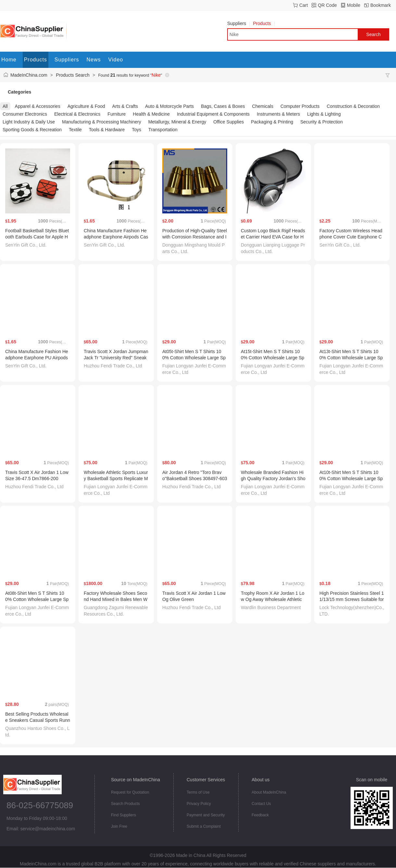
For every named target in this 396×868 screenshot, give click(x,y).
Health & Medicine (151, 114)
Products (264, 23)
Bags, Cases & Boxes (223, 106)
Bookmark (381, 5)
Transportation (163, 130)
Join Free (119, 826)
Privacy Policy (199, 804)
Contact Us (261, 804)
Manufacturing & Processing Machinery (102, 122)
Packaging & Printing (272, 122)
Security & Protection (322, 122)
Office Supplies (229, 122)
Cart (303, 5)
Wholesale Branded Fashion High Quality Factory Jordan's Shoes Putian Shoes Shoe (273, 479)
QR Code (327, 5)
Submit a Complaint (204, 826)
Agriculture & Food (86, 106)
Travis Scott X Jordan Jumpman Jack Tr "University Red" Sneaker (116, 358)
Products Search (73, 75)
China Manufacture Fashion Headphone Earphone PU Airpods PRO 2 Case (37, 358)
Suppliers (238, 23)
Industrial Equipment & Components (213, 114)
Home (9, 60)
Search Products (125, 804)
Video (116, 60)
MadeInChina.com (29, 75)
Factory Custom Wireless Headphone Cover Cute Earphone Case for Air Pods (351, 237)
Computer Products (300, 106)
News (94, 60)
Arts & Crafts (125, 106)
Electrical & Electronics (77, 114)
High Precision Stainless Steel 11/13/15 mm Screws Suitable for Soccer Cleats (352, 599)
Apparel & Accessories (38, 106)
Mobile (354, 5)
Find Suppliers (124, 815)
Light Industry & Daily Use (29, 122)
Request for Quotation (130, 792)
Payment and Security (206, 815)
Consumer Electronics (25, 114)
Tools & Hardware (107, 130)
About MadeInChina (269, 792)
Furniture (117, 114)
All (5, 106)
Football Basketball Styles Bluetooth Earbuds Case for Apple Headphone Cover (37, 237)
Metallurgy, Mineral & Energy (177, 122)
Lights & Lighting (324, 114)
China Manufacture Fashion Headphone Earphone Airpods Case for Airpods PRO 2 (116, 237)
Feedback (260, 815)
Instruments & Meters (278, 114)
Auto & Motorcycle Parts (169, 106)
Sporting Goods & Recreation (32, 130)
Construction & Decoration (353, 106)
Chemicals (263, 106)
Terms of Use (198, 792)
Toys (136, 130)
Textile (75, 130)
